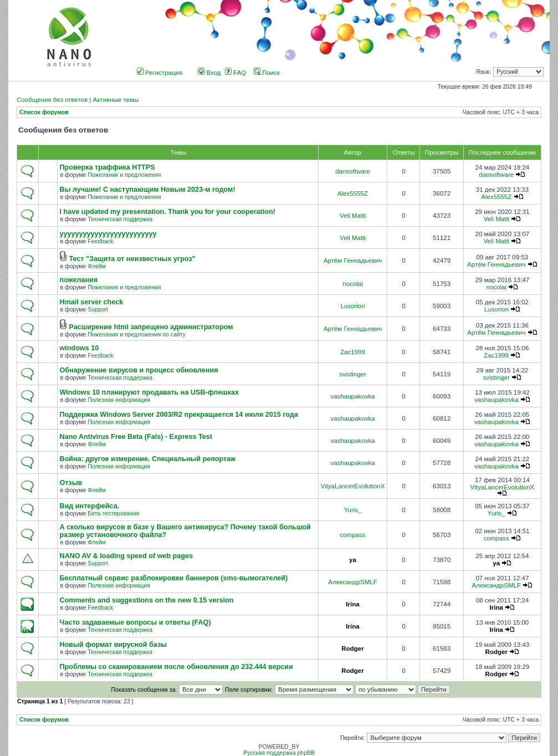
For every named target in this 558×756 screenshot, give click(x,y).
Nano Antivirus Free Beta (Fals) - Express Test (136, 437)
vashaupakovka (352, 396)
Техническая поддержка (120, 219)
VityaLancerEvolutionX (353, 486)
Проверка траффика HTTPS (107, 167)
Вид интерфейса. (90, 506)
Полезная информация (119, 400)
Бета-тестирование (113, 514)
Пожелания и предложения (124, 175)
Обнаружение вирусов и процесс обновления (139, 370)
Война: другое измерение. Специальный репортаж (148, 459)
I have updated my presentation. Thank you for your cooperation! (168, 212)
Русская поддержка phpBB (279, 753)
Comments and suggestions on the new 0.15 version (147, 600)
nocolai (353, 284)
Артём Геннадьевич (353, 260)
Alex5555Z (353, 193)
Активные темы (116, 100)
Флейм (97, 266)
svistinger (353, 374)
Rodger (352, 648)
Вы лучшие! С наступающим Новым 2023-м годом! (148, 190)
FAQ (236, 73)
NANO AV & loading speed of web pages (126, 556)
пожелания (79, 280)
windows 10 (80, 348)
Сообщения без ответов (52, 100)
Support (98, 310)
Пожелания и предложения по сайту (136, 334)
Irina (352, 604)
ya (353, 560)
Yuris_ (352, 510)
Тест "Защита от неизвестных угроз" (132, 259)
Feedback (100, 241)
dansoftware (353, 171)
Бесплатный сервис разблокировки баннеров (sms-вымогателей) (174, 578)
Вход (209, 73)
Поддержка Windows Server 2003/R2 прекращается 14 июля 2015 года (179, 415)
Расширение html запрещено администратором (151, 327)
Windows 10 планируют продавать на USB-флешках (149, 392)
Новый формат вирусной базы (113, 645)
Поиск (267, 73)
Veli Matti (353, 216)
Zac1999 (353, 352)
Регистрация (160, 73)
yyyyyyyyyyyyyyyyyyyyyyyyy (108, 234)
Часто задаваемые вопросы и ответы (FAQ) (135, 622)
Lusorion (352, 306)
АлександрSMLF (352, 582)
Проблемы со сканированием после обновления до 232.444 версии (176, 667)
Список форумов (44, 112)
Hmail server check (92, 302)
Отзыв (71, 483)
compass (352, 535)
